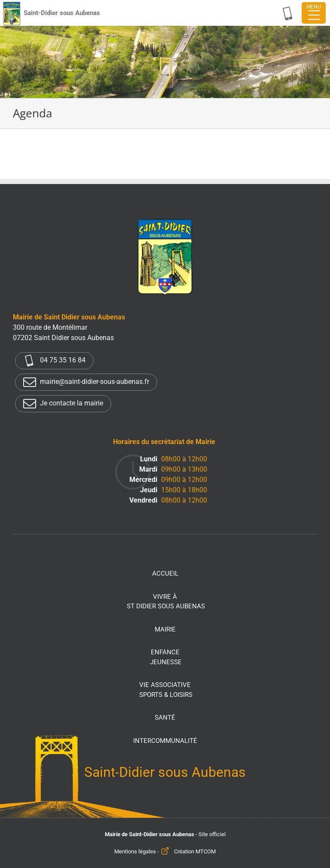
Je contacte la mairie (63, 404)
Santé (165, 718)
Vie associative (166, 690)
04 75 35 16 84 (54, 361)
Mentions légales (135, 851)
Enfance (166, 658)
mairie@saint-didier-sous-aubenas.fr (86, 382)
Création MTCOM (195, 851)
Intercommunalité (165, 741)
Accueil (165, 574)
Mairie (165, 629)
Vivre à (166, 602)
